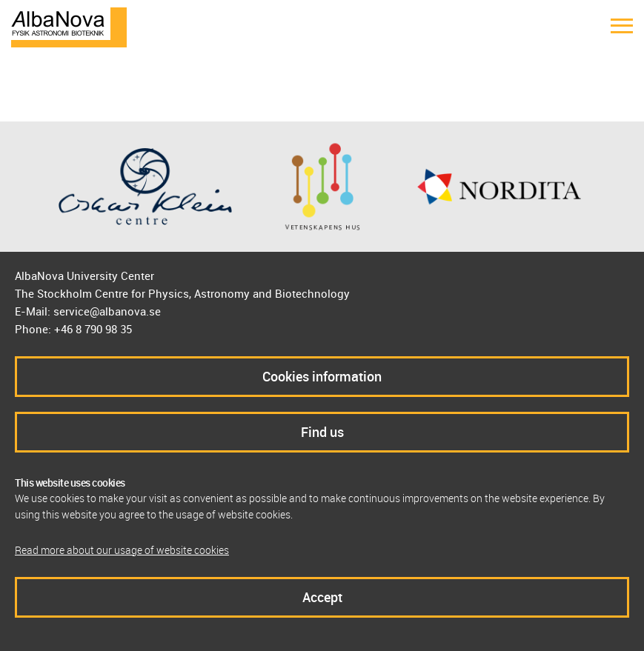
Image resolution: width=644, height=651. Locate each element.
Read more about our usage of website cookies (122, 550)
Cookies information (322, 376)
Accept (322, 597)
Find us (322, 432)
